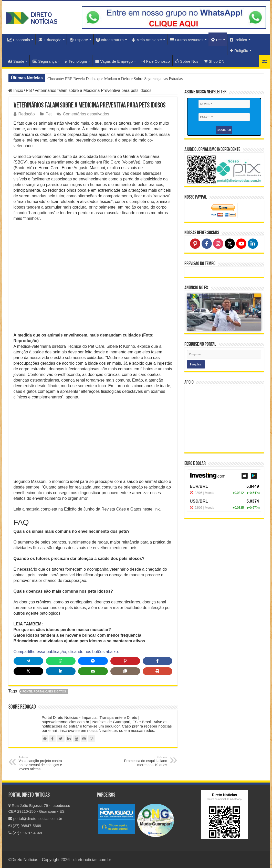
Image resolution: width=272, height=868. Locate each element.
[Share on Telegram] (28, 661)
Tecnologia (76, 61)
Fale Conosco (155, 61)
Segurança (45, 61)
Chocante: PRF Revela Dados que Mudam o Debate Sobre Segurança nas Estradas (115, 79)
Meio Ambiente (147, 40)
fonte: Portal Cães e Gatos (44, 691)
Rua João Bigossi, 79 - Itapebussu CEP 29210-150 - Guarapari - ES (39, 808)
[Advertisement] (93, 441)
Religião (239, 51)
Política (239, 40)
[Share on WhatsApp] (61, 661)
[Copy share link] (125, 671)
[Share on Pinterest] (125, 661)
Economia (19, 40)
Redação (27, 114)
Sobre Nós (187, 61)
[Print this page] (158, 671)
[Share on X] (28, 671)
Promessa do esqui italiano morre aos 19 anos (141, 761)
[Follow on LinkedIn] (253, 244)
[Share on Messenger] (93, 661)
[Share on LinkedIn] (61, 671)
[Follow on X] (230, 244)
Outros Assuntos (187, 40)
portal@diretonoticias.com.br (35, 818)
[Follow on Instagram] (218, 244)
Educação (50, 40)
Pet (216, 40)
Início (16, 90)
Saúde (16, 61)
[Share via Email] (93, 671)
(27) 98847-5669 (25, 826)
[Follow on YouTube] (241, 244)
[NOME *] (224, 104)
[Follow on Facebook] (207, 244)
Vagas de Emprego (114, 61)
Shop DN (214, 61)
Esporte (79, 40)
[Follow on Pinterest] (195, 244)
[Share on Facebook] (158, 661)
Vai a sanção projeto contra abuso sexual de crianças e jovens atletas (45, 763)
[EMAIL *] (224, 117)
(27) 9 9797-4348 (25, 833)
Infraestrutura (110, 40)
